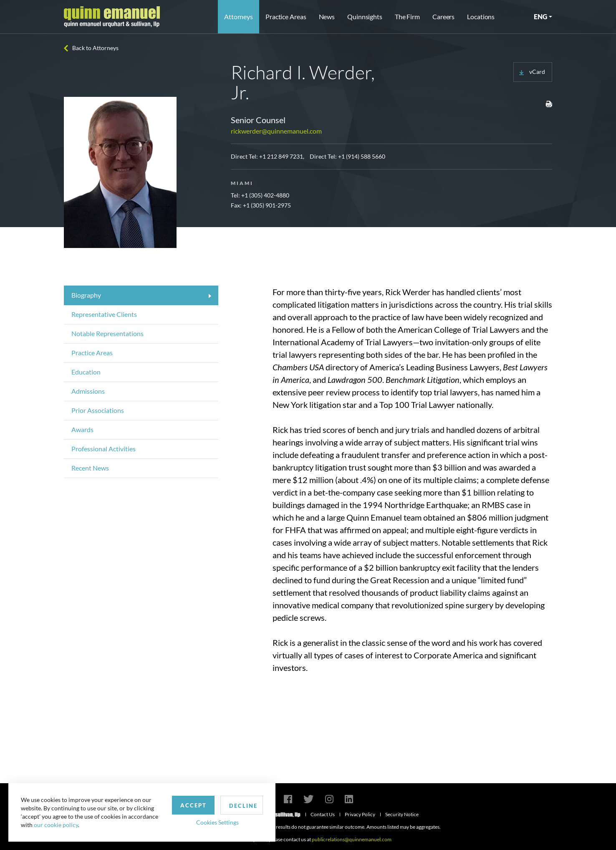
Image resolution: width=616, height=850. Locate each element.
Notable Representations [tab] (107, 333)
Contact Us (323, 814)
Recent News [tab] (90, 468)
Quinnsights (365, 16)
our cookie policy (56, 825)
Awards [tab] (82, 429)
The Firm (407, 16)
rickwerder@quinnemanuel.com (276, 131)
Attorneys (239, 16)
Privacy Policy (360, 814)
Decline (243, 806)
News (327, 16)
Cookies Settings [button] (217, 822)
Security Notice (402, 814)
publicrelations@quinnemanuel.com (352, 839)
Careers (443, 16)
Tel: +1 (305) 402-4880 (260, 195)
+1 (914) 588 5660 (362, 156)
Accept (193, 805)
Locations (481, 16)
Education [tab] (86, 372)
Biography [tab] (86, 295)
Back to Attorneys (95, 48)
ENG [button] (540, 16)
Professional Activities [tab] (104, 449)
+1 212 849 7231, (282, 156)
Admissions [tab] (88, 391)
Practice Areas (286, 16)
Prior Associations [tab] (98, 410)
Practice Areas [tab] (92, 353)
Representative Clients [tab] (104, 314)
